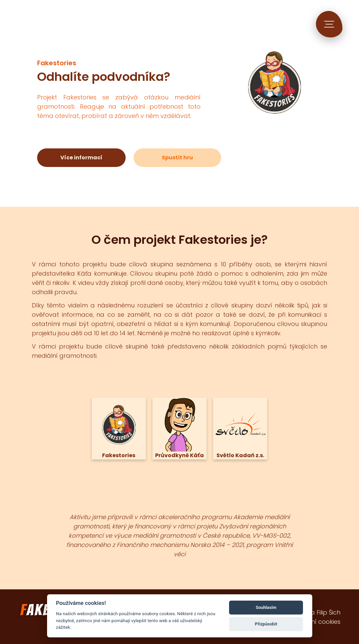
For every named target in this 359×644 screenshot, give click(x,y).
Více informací (81, 158)
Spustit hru (177, 158)
